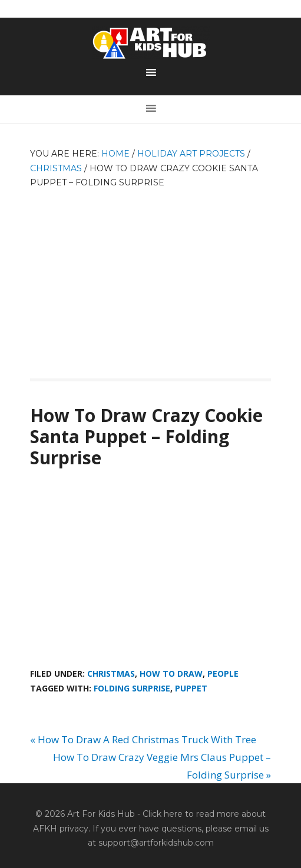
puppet (191, 688)
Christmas (111, 674)
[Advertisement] (150, 278)
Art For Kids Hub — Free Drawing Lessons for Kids (151, 43)
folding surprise (132, 688)
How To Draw (171, 674)
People (223, 674)
